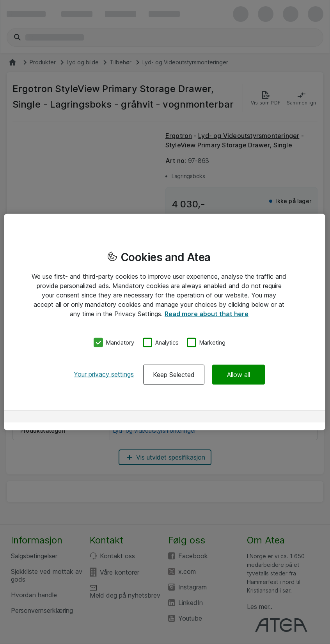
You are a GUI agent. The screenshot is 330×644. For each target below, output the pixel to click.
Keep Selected (174, 374)
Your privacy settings (104, 374)
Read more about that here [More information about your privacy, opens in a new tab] (207, 314)
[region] (165, 322)
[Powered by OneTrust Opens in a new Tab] (292, 417)
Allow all (239, 374)
